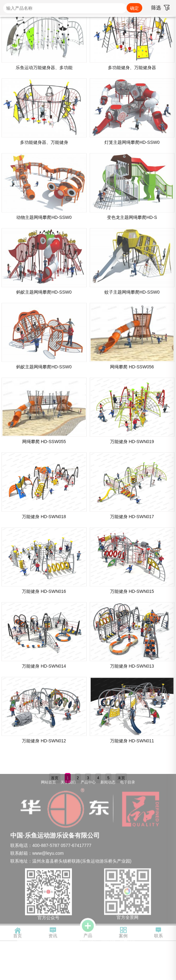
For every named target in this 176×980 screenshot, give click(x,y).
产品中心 (88, 783)
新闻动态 (108, 783)
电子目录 (128, 783)
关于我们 (68, 783)
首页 (18, 934)
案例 (123, 934)
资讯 (53, 934)
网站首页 (48, 783)
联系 (158, 934)
